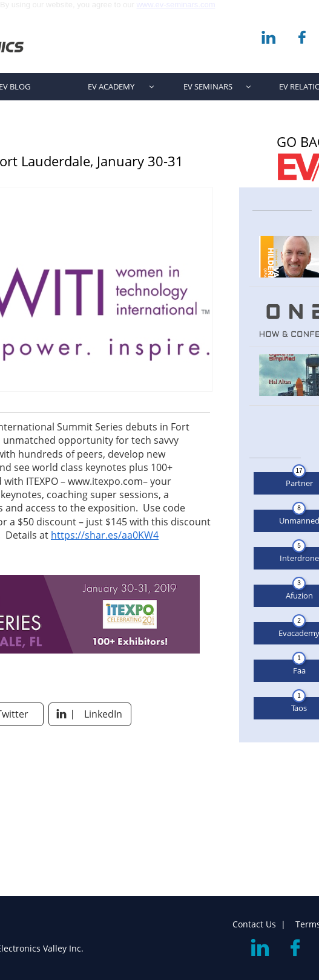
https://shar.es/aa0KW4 (105, 535)
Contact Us (254, 924)
